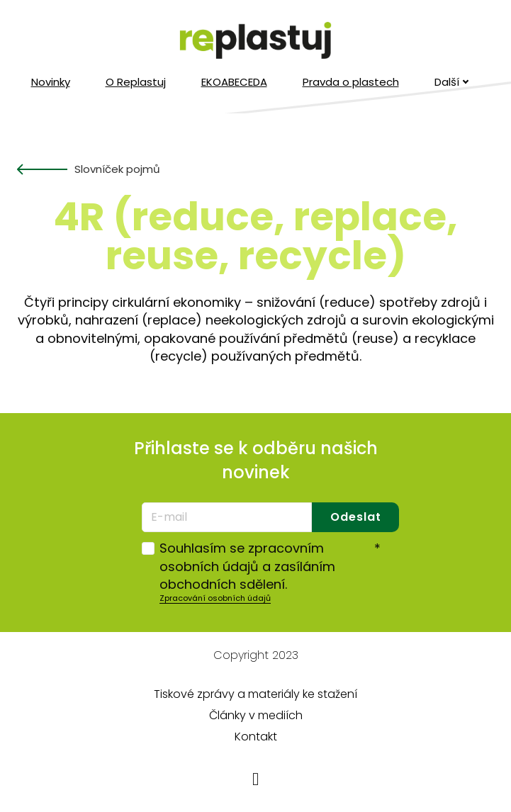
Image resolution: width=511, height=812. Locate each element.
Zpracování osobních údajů (215, 598)
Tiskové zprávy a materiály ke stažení (255, 694)
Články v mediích (256, 715)
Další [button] (452, 82)
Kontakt (256, 737)
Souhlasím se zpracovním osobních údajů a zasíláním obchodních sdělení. (270, 566)
